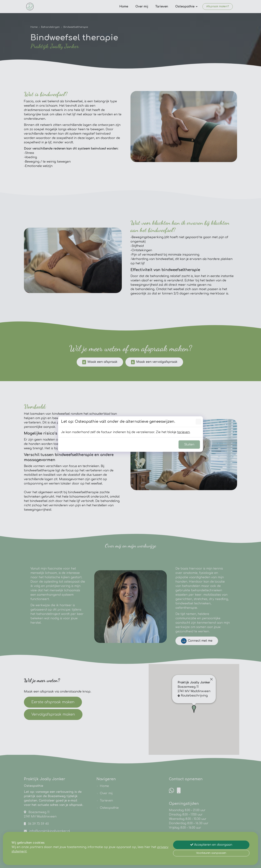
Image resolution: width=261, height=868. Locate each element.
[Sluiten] (198, 422)
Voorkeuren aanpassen (211, 853)
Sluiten (189, 445)
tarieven (184, 432)
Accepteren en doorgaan (211, 845)
